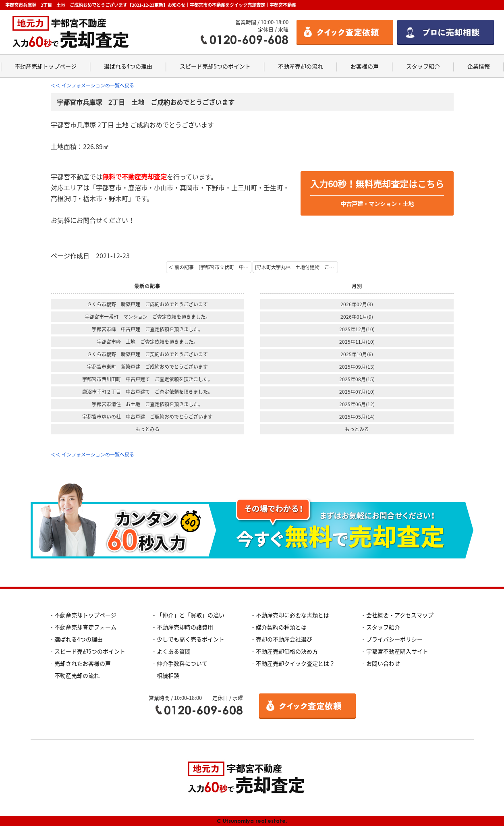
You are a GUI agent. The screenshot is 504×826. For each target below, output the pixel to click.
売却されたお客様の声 (83, 663)
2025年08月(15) (357, 379)
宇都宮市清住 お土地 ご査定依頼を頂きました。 (147, 404)
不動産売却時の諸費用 (185, 627)
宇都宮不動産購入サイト (397, 651)
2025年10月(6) (357, 354)
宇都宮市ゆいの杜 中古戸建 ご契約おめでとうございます (147, 417)
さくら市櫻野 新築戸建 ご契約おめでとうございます (147, 354)
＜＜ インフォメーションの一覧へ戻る (92, 85)
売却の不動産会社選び (284, 639)
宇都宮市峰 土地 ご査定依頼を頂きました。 (147, 342)
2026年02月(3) (357, 304)
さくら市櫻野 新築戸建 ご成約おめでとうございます (147, 304)
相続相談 (168, 675)
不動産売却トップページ (46, 66)
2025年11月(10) (357, 342)
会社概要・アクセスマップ (400, 615)
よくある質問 (174, 651)
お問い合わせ (383, 663)
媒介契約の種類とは (281, 627)
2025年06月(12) (357, 404)
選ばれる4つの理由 (128, 66)
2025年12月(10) (357, 329)
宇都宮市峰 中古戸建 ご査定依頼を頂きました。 (147, 329)
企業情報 (479, 66)
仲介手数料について (182, 663)
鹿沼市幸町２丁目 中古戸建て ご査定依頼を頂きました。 (147, 392)
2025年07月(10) (357, 392)
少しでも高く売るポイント (191, 639)
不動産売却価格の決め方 (287, 651)
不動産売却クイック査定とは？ (295, 663)
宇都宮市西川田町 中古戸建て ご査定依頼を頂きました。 (147, 379)
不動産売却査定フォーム (85, 627)
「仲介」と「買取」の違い (191, 615)
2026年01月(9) (357, 317)
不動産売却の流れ (301, 66)
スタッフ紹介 (423, 66)
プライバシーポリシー (394, 639)
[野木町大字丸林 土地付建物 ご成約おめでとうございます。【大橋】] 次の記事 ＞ (297, 267)
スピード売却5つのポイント (215, 66)
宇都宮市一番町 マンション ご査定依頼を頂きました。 (147, 317)
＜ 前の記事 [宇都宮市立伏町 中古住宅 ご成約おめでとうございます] (210, 267)
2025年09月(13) (357, 367)
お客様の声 (365, 66)
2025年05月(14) (357, 417)
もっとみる (147, 429)
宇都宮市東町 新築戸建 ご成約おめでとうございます (147, 367)
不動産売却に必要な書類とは (292, 615)
